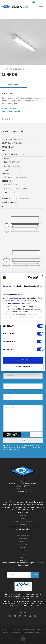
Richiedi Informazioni (11, 111)
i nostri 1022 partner (16, 298)
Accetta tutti (23, 360)
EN (38, 2)
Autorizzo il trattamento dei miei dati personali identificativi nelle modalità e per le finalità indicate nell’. (22, 447)
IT (34, 2)
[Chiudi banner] (43, 278)
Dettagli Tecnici (11, 109)
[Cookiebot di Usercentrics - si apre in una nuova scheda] (29, 278)
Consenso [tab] (7, 286)
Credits (42, 632)
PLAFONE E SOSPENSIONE (18, 69)
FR (43, 2)
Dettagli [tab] (18, 286)
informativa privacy (13, 449)
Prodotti (5, 69)
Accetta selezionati (23, 367)
